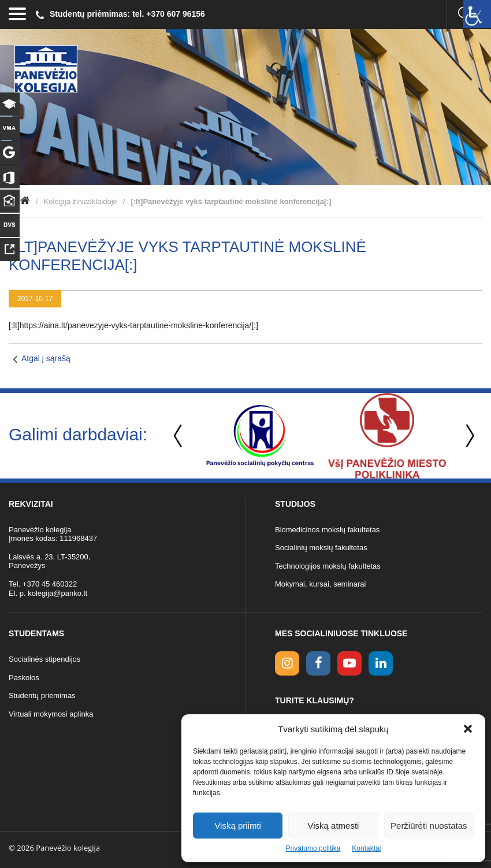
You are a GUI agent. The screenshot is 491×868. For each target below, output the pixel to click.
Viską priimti (238, 826)
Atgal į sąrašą (46, 358)
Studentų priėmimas (42, 695)
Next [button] (468, 436)
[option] (260, 436)
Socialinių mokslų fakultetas (321, 548)
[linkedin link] (381, 663)
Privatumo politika (313, 848)
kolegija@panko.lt (57, 593)
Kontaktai (366, 848)
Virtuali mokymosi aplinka (51, 714)
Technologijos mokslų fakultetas (328, 566)
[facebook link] (318, 663)
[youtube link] (349, 663)
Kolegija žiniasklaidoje (81, 201)
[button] (468, 729)
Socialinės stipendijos (44, 659)
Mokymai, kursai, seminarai (321, 584)
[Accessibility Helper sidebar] (477, 14)
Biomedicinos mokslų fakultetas (327, 530)
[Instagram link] (287, 663)
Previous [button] (179, 436)
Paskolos (24, 678)
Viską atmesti (334, 826)
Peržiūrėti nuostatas (429, 826)
